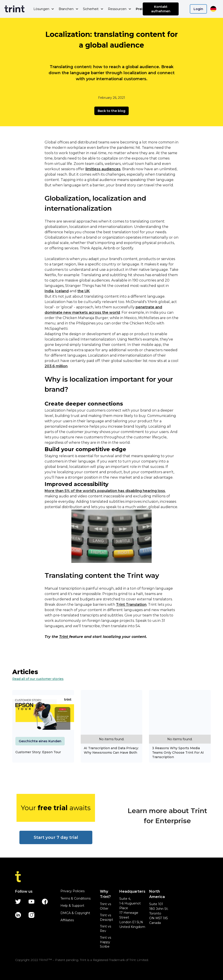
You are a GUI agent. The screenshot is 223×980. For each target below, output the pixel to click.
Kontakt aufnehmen (161, 9)
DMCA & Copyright (75, 913)
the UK (84, 291)
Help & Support (72, 906)
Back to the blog (111, 111)
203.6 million (56, 366)
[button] (44, 9)
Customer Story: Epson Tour (38, 752)
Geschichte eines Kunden (40, 741)
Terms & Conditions (75, 898)
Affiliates (67, 920)
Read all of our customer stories (38, 679)
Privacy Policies (72, 891)
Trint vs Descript (106, 917)
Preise (141, 9)
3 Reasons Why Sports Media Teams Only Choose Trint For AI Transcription (178, 753)
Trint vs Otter (105, 906)
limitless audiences (103, 169)
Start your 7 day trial (56, 837)
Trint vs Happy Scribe (105, 942)
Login (198, 9)
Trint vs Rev (105, 929)
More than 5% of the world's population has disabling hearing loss (105, 491)
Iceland (62, 291)
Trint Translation (131, 605)
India (49, 291)
